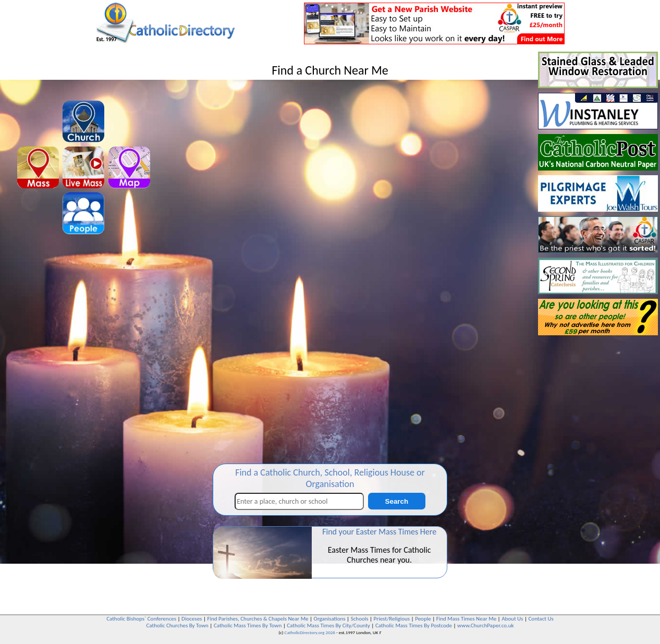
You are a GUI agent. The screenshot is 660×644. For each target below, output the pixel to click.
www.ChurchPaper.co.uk (485, 625)
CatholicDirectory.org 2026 (310, 632)
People (423, 619)
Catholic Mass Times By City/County (328, 625)
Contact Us (541, 619)
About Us (512, 619)
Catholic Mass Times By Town (248, 625)
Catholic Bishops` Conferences (141, 619)
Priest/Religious (392, 619)
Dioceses (192, 619)
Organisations (330, 619)
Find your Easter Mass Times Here (379, 532)
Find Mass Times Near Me (466, 619)
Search (397, 501)
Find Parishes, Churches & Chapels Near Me (258, 619)
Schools (360, 619)
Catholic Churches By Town (177, 625)
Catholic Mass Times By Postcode (414, 625)
